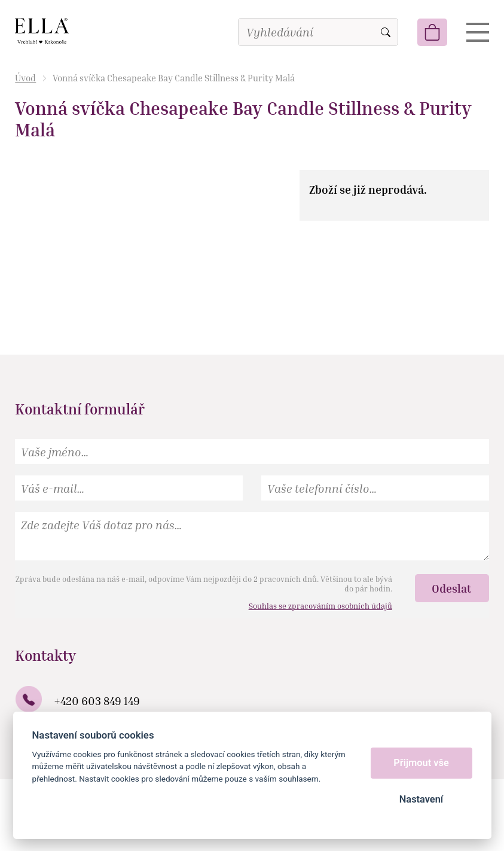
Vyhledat (386, 32)
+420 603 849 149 (97, 701)
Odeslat (452, 588)
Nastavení (421, 799)
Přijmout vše (421, 763)
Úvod (25, 78)
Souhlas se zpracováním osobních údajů (320, 606)
